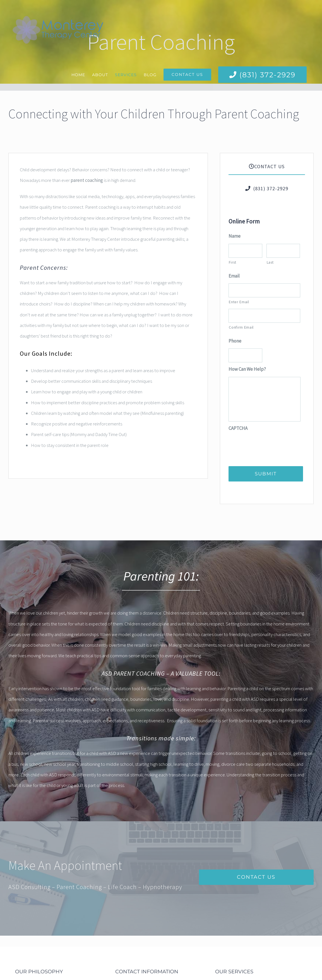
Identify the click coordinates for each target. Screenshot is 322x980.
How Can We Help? (247, 369)
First (232, 262)
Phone (235, 341)
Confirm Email (241, 327)
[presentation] (271, 447)
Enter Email (239, 302)
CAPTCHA (238, 428)
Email (234, 276)
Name (235, 236)
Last (270, 262)
